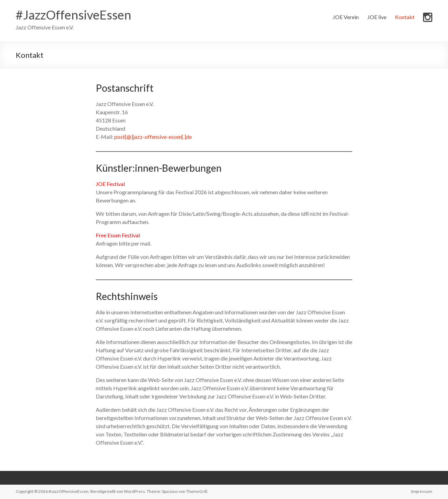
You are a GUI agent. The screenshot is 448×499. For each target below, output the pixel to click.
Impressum (422, 491)
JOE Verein (346, 17)
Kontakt (405, 17)
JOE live (377, 17)
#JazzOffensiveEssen (74, 15)
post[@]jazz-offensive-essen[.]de (153, 137)
